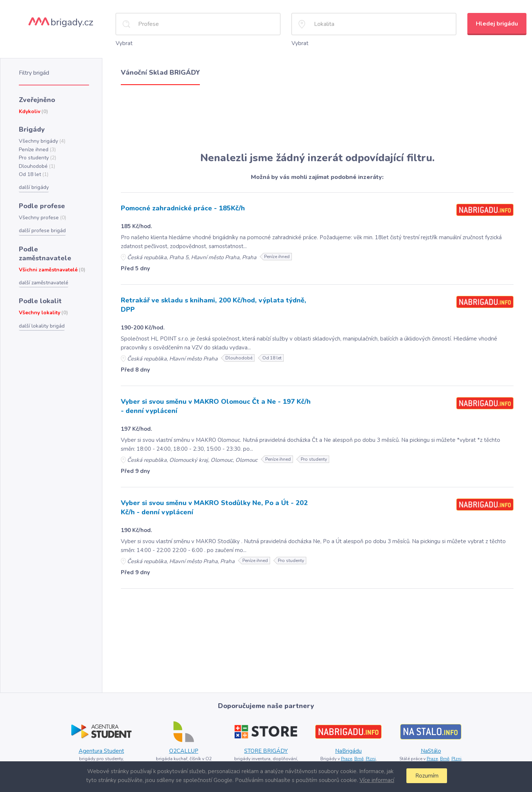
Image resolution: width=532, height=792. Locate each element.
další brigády (33, 184)
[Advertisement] (317, 118)
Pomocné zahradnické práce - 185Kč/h (181, 207)
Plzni (371, 755)
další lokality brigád (41, 310)
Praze (346, 755)
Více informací (376, 780)
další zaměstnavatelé (43, 268)
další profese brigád (42, 226)
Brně (359, 755)
